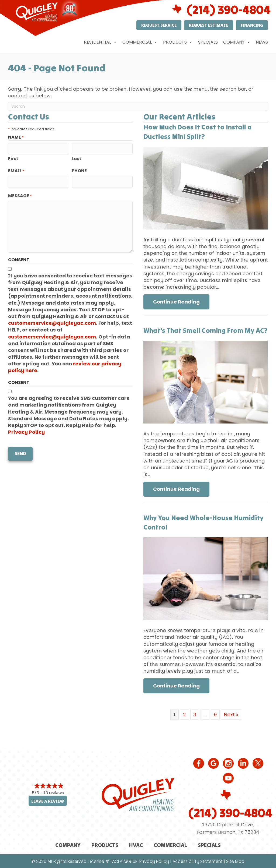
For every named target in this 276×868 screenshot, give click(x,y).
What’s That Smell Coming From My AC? (206, 330)
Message (20, 194)
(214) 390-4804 (230, 813)
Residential (100, 42)
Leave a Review (48, 801)
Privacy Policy (26, 430)
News (262, 42)
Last (76, 158)
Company (237, 42)
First (13, 158)
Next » (231, 714)
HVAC (136, 845)
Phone (79, 170)
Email (16, 170)
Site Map (235, 861)
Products (178, 42)
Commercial (140, 42)
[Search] (138, 106)
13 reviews (54, 793)
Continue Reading (181, 302)
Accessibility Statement (198, 861)
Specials (208, 42)
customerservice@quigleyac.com (52, 321)
